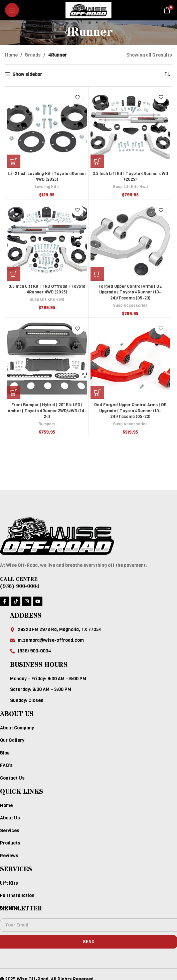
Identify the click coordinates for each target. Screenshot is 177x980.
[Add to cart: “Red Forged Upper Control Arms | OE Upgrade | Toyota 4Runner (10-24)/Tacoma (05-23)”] (97, 392)
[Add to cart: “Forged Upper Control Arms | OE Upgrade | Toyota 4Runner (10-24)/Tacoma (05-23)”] (97, 274)
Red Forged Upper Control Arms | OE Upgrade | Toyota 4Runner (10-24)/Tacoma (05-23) (130, 411)
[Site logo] (88, 10)
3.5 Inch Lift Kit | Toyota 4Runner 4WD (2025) (130, 176)
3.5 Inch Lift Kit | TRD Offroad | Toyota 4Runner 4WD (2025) (47, 289)
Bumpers (47, 424)
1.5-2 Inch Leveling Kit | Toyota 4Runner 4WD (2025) (47, 176)
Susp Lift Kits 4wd (130, 187)
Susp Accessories (130, 305)
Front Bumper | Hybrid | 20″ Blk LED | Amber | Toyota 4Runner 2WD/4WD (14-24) (47, 411)
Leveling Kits (47, 187)
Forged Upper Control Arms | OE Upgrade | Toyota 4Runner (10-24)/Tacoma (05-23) (130, 292)
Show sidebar (27, 74)
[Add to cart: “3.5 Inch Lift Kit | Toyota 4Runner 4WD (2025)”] (97, 161)
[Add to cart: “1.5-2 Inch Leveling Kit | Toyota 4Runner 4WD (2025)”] (14, 161)
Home (11, 55)
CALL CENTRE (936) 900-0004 (20, 583)
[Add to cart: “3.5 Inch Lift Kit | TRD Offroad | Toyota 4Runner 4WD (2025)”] (14, 274)
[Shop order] (167, 75)
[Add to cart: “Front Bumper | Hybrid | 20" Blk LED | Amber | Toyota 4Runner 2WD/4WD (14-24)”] (14, 392)
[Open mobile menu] (12, 10)
